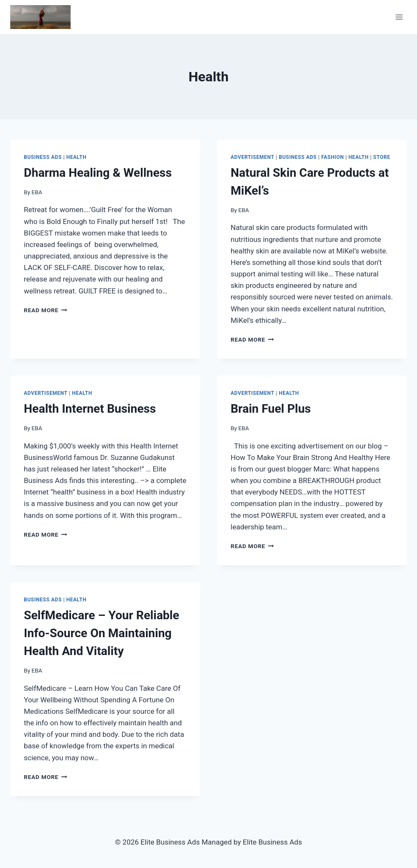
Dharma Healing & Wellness (98, 173)
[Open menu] (399, 17)
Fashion (333, 157)
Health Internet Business (90, 409)
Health (77, 157)
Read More (46, 310)
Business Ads (43, 157)
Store (382, 157)
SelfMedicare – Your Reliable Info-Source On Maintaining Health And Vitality (101, 633)
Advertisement (253, 157)
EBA (37, 192)
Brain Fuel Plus (271, 409)
